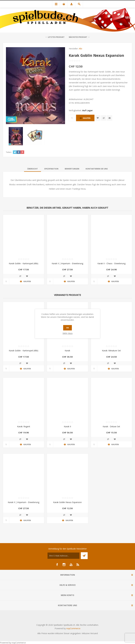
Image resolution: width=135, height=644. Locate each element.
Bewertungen (72, 169)
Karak (67, 351)
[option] (16, 136)
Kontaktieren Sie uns (97, 169)
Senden (84, 556)
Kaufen (87, 118)
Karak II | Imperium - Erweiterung (67, 263)
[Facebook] (57, 565)
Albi (80, 49)
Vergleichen (104, 118)
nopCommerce (73, 628)
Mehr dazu (68, 333)
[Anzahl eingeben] (72, 118)
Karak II (67, 426)
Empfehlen (110, 118)
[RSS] (78, 565)
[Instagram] (64, 565)
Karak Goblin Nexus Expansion (67, 502)
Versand (94, 633)
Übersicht (33, 169)
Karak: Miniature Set (111, 351)
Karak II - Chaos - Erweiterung (111, 263)
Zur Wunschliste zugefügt (98, 118)
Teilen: (9, 152)
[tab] (33, 169)
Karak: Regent (24, 426)
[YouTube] (71, 565)
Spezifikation (51, 169)
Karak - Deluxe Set (111, 426)
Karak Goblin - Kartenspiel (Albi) (24, 263)
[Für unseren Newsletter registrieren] (63, 556)
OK (67, 328)
